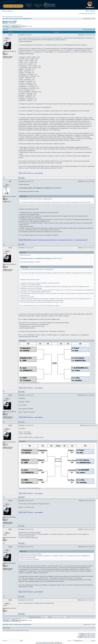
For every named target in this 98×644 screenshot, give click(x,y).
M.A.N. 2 (11, 19)
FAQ (88, 11)
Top (4, 178)
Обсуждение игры (27, 19)
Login (5, 11)
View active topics (19, 16)
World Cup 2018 (9, 22)
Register (10, 11)
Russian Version (18, 19)
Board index (6, 19)
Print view (6, 29)
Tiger (14, 23)
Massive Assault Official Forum (9, 2)
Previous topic (86, 29)
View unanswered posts (8, 16)
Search (93, 11)
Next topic (93, 29)
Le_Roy (11, 23)
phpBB (43, 642)
